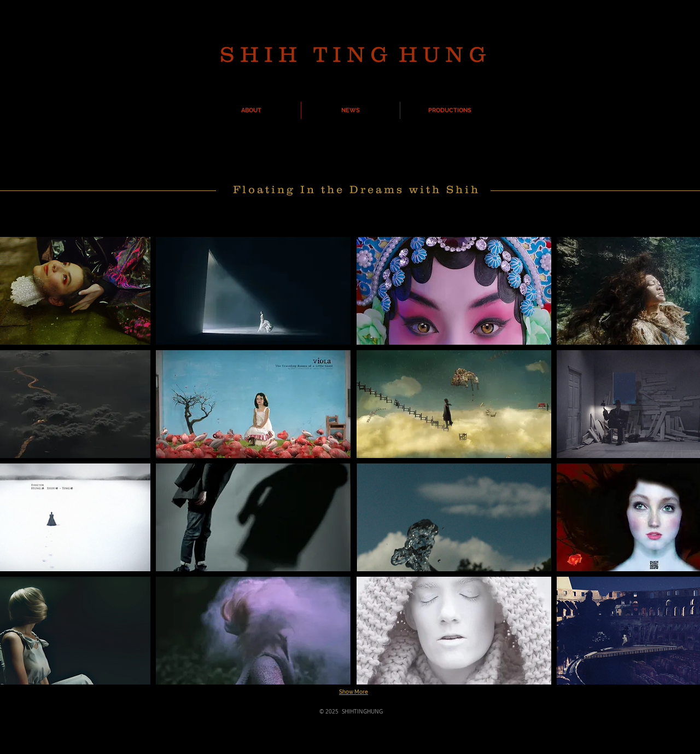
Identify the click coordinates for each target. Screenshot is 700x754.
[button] (253, 291)
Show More (354, 692)
